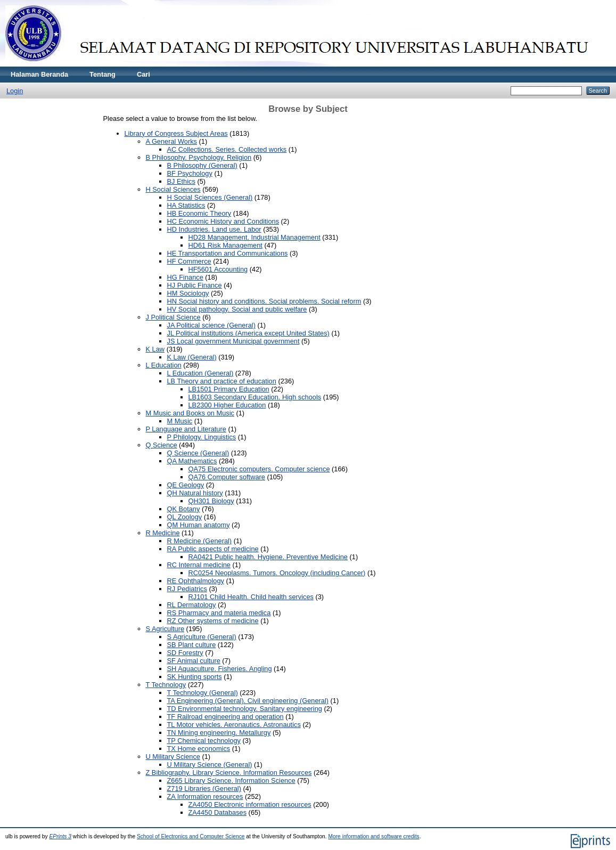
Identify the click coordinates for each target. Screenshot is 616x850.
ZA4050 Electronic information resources (250, 804)
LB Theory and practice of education (222, 381)
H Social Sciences (173, 189)
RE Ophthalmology (196, 581)
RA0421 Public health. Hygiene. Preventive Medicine (268, 557)
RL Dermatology (192, 605)
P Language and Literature (186, 429)
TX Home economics (199, 749)
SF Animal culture (194, 661)
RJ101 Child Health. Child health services (251, 597)
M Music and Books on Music (190, 413)
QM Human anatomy (199, 525)
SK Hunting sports (195, 677)
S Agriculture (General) (202, 637)
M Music (180, 421)
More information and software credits (373, 836)
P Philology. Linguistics (202, 437)
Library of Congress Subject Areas (176, 133)
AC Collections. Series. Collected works (227, 149)
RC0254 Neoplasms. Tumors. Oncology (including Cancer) (277, 573)
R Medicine (163, 533)
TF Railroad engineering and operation (225, 717)
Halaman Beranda (39, 74)
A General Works (172, 141)
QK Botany (184, 509)
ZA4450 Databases (218, 812)
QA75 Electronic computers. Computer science (259, 469)
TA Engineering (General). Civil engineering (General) (248, 701)
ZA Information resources (205, 796)
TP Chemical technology (204, 741)
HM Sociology (188, 293)
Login (15, 91)
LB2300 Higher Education (227, 405)
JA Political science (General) (211, 325)
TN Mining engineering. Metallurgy (219, 733)
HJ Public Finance (195, 285)
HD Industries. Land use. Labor (214, 229)
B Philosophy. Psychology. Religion (199, 157)
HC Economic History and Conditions (223, 221)
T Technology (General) (203, 693)
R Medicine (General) (200, 541)
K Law (155, 349)
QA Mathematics (192, 461)
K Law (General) (192, 357)
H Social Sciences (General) (210, 197)
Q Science (162, 445)
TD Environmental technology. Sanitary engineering (245, 709)
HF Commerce (189, 261)
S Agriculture (165, 629)
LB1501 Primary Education (229, 389)
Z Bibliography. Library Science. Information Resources (229, 773)
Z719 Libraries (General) (204, 788)
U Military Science (173, 757)
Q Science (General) (198, 453)
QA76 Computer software (227, 477)
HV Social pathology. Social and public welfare (237, 309)
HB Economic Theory (199, 213)
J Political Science (173, 317)
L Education (164, 365)
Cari (143, 74)
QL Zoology (185, 517)
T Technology (166, 685)
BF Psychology (190, 173)
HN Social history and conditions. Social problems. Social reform (264, 301)
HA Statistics (186, 205)
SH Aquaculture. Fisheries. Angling (220, 669)
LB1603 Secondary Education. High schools (255, 397)
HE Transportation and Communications (228, 253)
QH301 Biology (211, 501)
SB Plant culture (192, 645)
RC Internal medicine (199, 565)
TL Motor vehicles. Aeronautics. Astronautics (234, 725)
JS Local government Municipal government (233, 341)
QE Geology (186, 485)
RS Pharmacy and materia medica (219, 613)
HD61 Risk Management (225, 245)
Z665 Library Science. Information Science (231, 780)
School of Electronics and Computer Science (191, 836)
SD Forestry (185, 653)
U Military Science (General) (210, 765)
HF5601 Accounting (218, 269)
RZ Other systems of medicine (213, 621)
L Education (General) (200, 373)
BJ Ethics (181, 181)
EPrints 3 (61, 836)
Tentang (102, 74)
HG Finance (185, 277)
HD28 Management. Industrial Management (254, 237)
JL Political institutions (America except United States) (248, 333)
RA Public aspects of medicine (213, 549)
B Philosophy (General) (202, 165)
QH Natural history (195, 493)
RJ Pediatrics (187, 589)
